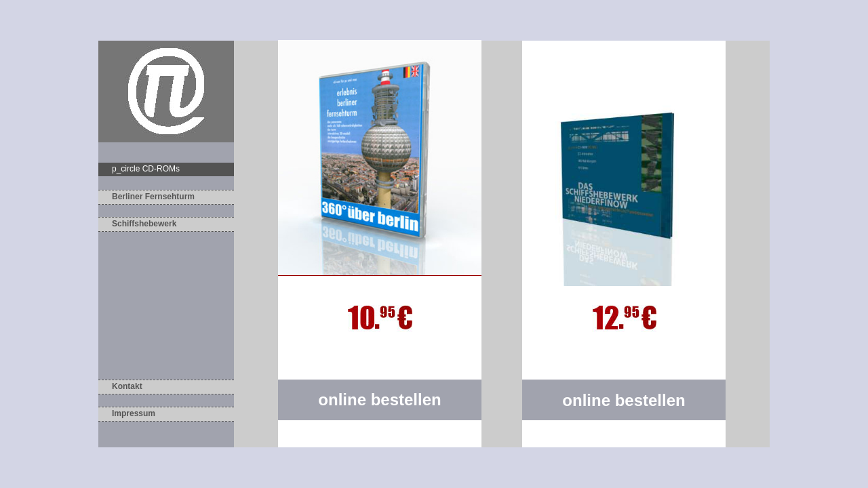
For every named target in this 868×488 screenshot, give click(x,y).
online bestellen (624, 400)
